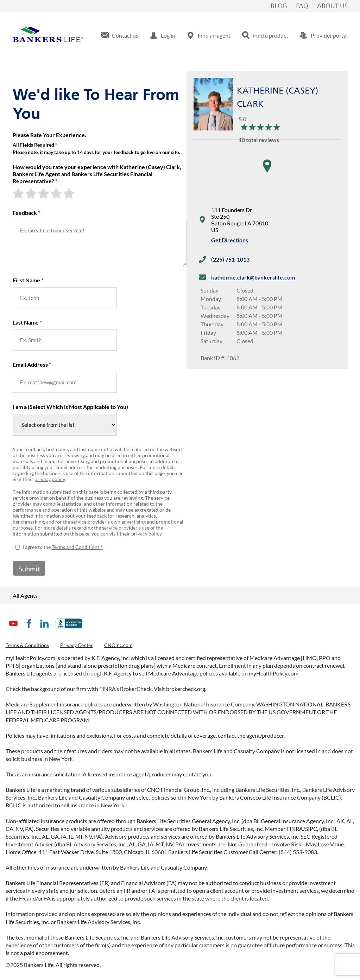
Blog (279, 6)
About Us (332, 6)
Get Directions (230, 240)
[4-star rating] (57, 193)
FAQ (302, 6)
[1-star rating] (19, 193)
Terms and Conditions (76, 547)
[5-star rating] (70, 193)
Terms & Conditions (27, 645)
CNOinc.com (118, 645)
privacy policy (50, 479)
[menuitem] (119, 36)
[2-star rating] (32, 193)
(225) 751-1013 (230, 259)
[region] (267, 173)
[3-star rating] (44, 193)
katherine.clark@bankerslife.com (253, 277)
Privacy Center (77, 645)
